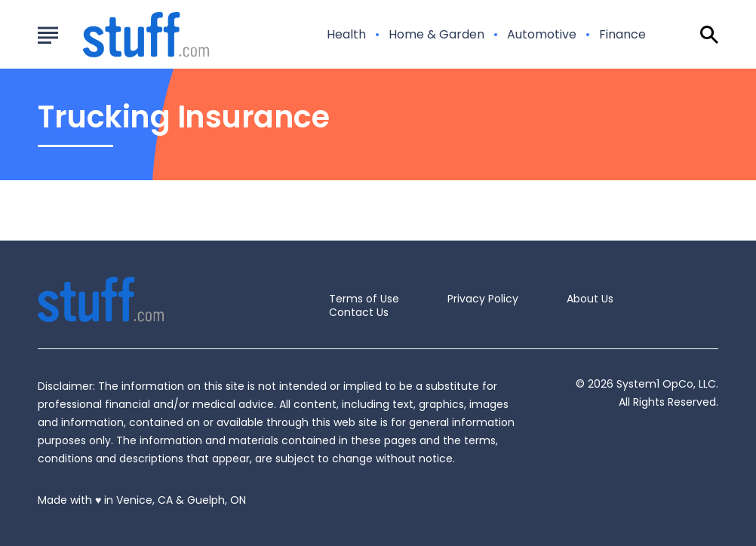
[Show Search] (709, 35)
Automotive (542, 35)
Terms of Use (364, 299)
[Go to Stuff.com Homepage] (128, 35)
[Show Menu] (48, 33)
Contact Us (359, 312)
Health (346, 35)
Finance (622, 35)
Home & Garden (436, 35)
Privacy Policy (483, 299)
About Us (590, 299)
